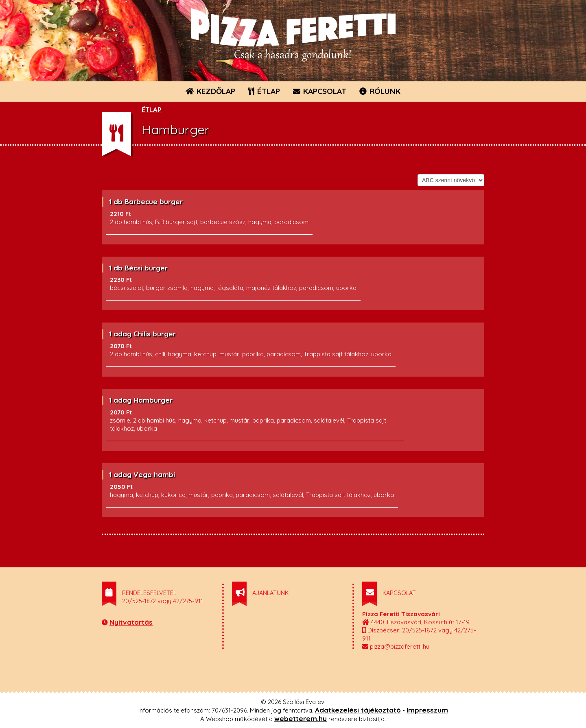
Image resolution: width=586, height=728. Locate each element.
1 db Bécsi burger (138, 268)
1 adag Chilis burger (142, 334)
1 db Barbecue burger (146, 202)
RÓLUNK (380, 91)
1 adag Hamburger (141, 400)
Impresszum (427, 710)
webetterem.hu (301, 718)
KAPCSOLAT (320, 91)
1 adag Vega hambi (142, 474)
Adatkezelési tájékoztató (358, 710)
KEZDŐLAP (210, 91)
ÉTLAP (265, 91)
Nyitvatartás (131, 622)
